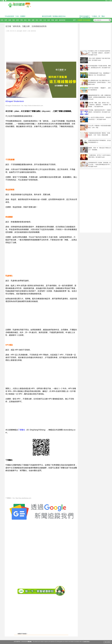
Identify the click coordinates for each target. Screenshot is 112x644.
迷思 (49, 20)
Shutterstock (19, 101)
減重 (33, 20)
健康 (10, 20)
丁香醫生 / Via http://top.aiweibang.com (18, 498)
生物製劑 (80, 20)
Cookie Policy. (86, 642)
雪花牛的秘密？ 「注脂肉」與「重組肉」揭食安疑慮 (92, 17)
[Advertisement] (15, 46)
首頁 (2, 20)
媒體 (56, 20)
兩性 (41, 20)
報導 (6, 20)
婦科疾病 (33, 31)
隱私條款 (30, 642)
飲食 (25, 20)
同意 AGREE (107, 642)
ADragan (9, 101)
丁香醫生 (22, 430)
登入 (107, 1)
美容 (37, 20)
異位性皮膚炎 (87, 20)
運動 (29, 20)
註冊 (111, 1)
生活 (45, 20)
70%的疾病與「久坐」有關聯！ (16, 16)
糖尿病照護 (62, 20)
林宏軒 (25, 31)
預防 (14, 20)
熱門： (75, 20)
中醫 (21, 20)
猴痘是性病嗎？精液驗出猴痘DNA (54, 16)
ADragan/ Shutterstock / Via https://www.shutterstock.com (24, 106)
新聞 (17, 20)
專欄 (52, 20)
